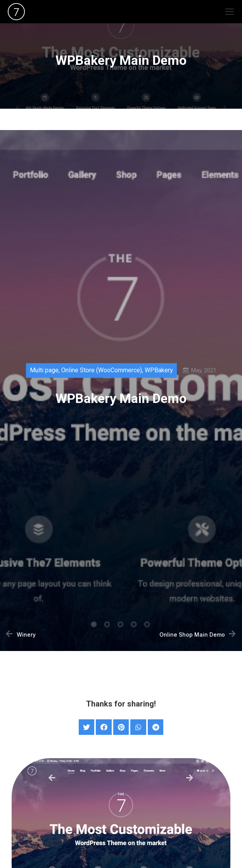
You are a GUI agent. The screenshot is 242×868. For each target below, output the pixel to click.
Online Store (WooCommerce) (102, 371)
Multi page (44, 371)
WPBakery (159, 371)
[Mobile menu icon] (230, 12)
